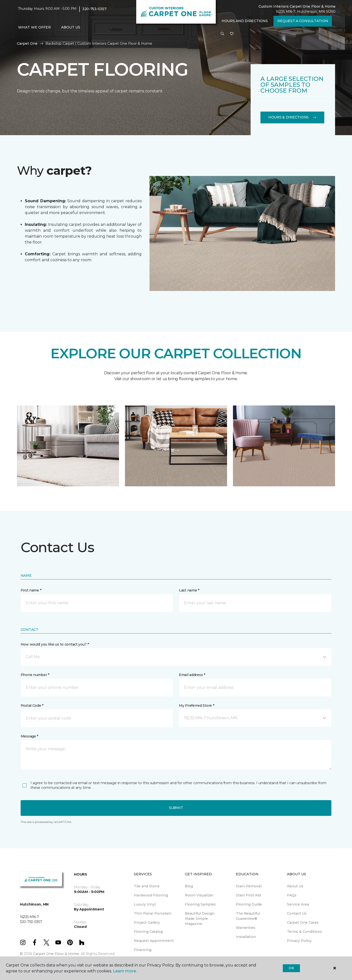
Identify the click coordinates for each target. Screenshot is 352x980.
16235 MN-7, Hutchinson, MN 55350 (306, 12)
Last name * (189, 590)
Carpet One (27, 43)
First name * (31, 590)
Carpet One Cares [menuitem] (303, 922)
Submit (176, 808)
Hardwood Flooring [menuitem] (151, 895)
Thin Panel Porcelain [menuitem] (153, 913)
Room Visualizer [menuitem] (199, 895)
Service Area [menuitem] (298, 904)
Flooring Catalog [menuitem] (148, 932)
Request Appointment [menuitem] (154, 941)
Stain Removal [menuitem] (249, 886)
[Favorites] (232, 34)
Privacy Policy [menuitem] (299, 941)
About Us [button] (71, 27)
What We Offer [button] (34, 27)
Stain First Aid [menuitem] (248, 895)
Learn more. (125, 971)
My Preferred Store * (196, 706)
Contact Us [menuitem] (297, 913)
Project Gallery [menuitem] (147, 922)
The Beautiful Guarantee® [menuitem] (248, 916)
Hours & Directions (292, 117)
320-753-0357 (94, 9)
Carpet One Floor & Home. (56, 954)
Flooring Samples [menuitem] (200, 904)
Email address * (192, 675)
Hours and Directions (245, 21)
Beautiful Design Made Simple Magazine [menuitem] (200, 919)
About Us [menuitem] (295, 886)
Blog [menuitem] (189, 886)
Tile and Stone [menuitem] (147, 886)
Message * (29, 736)
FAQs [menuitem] (292, 895)
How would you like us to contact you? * (55, 644)
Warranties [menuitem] (246, 928)
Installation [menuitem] (246, 937)
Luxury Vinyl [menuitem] (145, 904)
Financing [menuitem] (143, 950)
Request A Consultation (303, 21)
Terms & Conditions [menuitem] (305, 932)
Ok (291, 968)
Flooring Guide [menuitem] (249, 904)
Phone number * (35, 675)
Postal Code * (32, 706)
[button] (222, 34)
